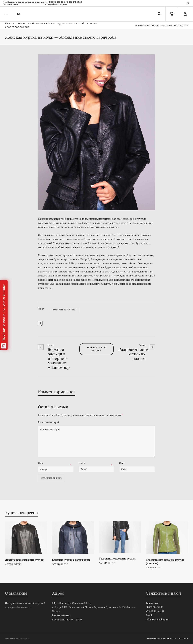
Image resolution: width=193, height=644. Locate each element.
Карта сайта (183, 638)
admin (17, 564)
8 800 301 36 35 (57, 2)
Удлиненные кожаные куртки (117, 559)
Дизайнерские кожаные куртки (24, 560)
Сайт (122, 463)
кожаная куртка (109, 227)
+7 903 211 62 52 (74, 2)
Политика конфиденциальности (162, 638)
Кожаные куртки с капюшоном (71, 560)
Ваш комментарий (49, 422)
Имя (40, 463)
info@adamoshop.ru (157, 619)
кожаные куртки (65, 310)
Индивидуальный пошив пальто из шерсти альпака (161, 25)
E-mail (82, 463)
